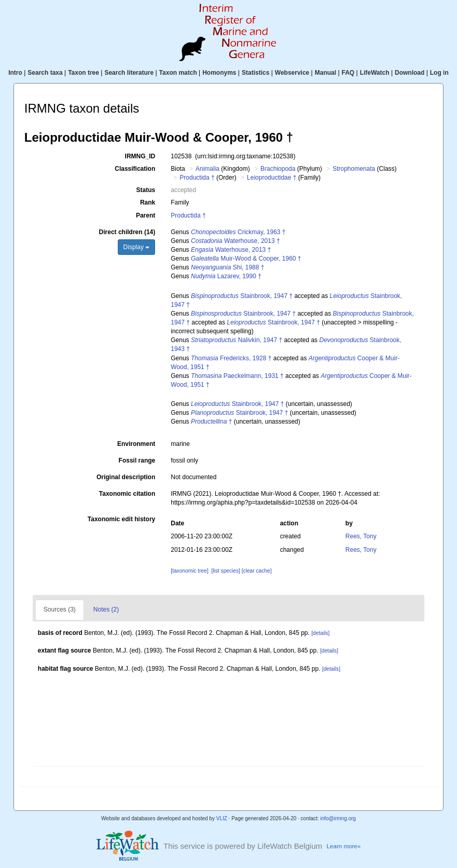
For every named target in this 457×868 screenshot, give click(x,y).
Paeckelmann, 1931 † (237, 376)
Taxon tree (84, 73)
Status (146, 190)
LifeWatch (375, 73)
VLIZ (222, 818)
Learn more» (344, 846)
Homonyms (219, 73)
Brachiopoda (278, 169)
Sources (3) (60, 609)
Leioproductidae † (272, 178)
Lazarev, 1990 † (226, 276)
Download (410, 73)
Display (137, 247)
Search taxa (45, 73)
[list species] (225, 571)
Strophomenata (354, 169)
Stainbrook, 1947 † (242, 296)
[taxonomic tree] (189, 571)
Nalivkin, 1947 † (237, 340)
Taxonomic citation (127, 494)
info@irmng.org (338, 818)
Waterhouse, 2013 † (236, 241)
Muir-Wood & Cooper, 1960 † (246, 259)
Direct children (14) (127, 232)
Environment (136, 444)
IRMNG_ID (140, 156)
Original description (126, 477)
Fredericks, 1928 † (231, 358)
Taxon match (178, 73)
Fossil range (137, 460)
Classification (135, 169)
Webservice (292, 73)
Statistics (255, 73)
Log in (439, 73)
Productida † (197, 178)
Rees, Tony (361, 536)
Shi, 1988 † (227, 267)
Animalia (207, 169)
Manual (326, 73)
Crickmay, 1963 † (238, 232)
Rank (148, 202)
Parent (146, 215)
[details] (320, 633)
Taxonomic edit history (121, 519)
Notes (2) (106, 609)
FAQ (348, 73)
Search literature (129, 73)
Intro (15, 73)
